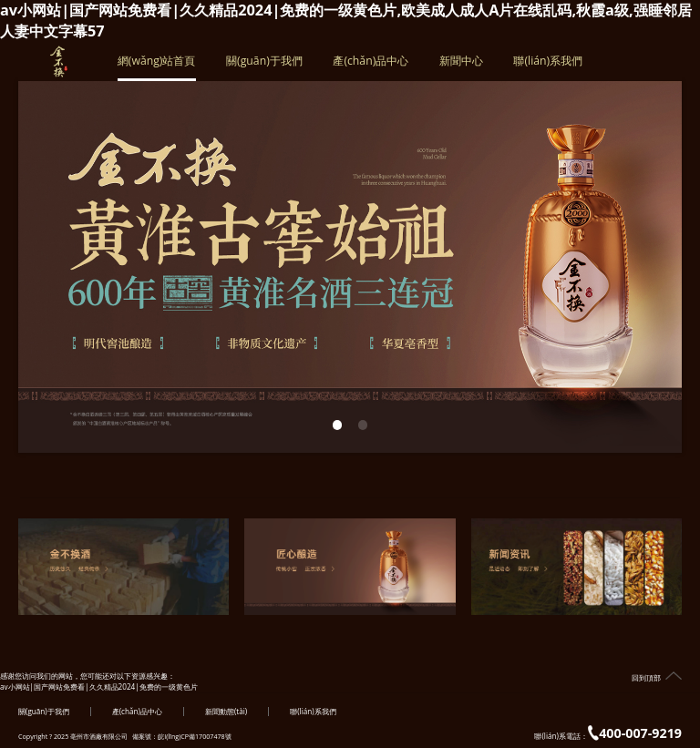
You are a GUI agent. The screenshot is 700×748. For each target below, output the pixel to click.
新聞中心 (461, 67)
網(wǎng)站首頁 (157, 67)
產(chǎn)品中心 (371, 67)
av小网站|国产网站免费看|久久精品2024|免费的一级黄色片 (99, 687)
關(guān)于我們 (264, 67)
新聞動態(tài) (226, 711)
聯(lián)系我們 (548, 67)
